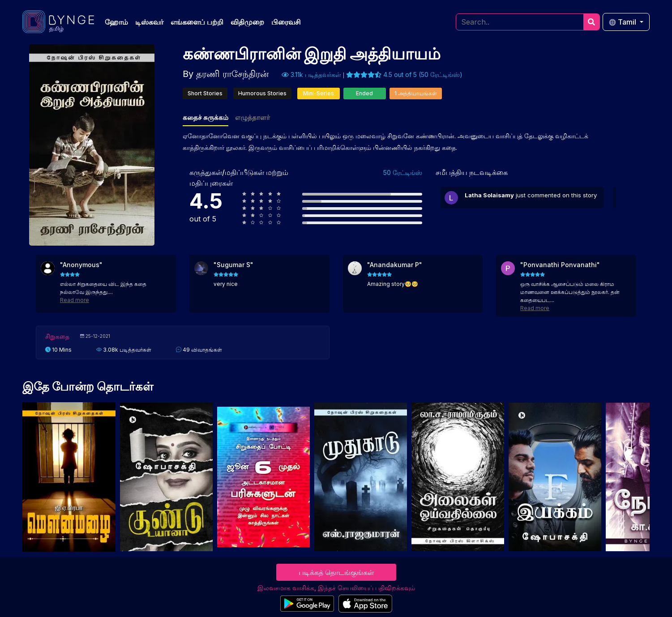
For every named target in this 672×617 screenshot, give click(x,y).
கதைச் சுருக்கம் (205, 117)
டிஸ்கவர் (149, 22)
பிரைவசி (286, 22)
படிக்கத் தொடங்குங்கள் (336, 572)
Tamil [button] (623, 22)
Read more (75, 300)
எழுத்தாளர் (253, 117)
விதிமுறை (247, 22)
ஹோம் (116, 22)
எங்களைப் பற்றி (197, 22)
